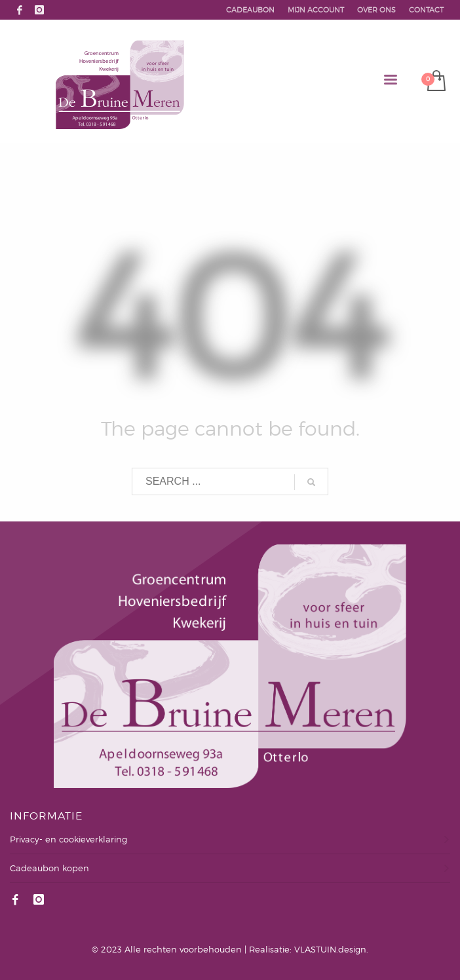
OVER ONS (376, 10)
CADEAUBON (250, 10)
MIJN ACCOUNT (316, 10)
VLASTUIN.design (330, 949)
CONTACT (426, 10)
